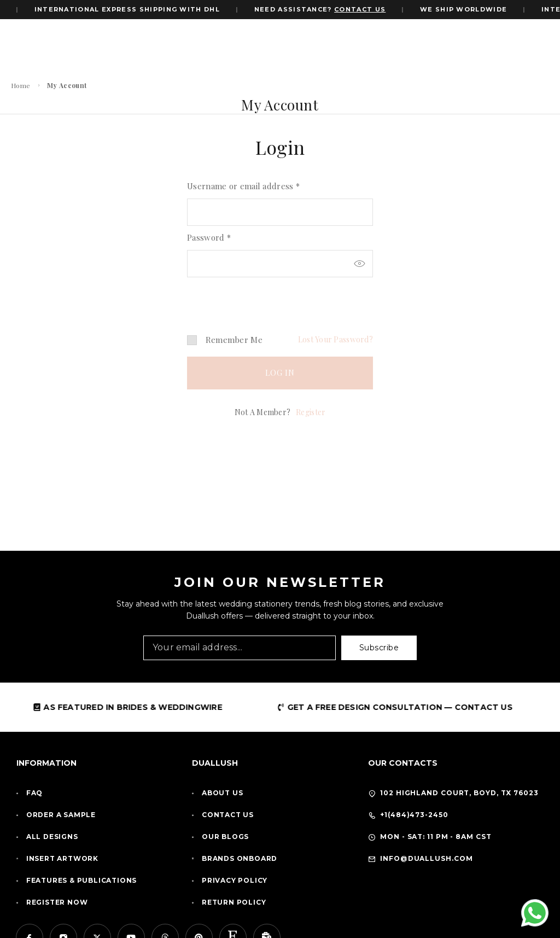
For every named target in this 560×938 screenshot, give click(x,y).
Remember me (225, 340)
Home (21, 85)
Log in (280, 373)
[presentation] (262, 296)
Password (209, 237)
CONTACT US (363, 9)
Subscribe (379, 648)
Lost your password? (336, 339)
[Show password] (359, 264)
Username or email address (243, 186)
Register (311, 412)
